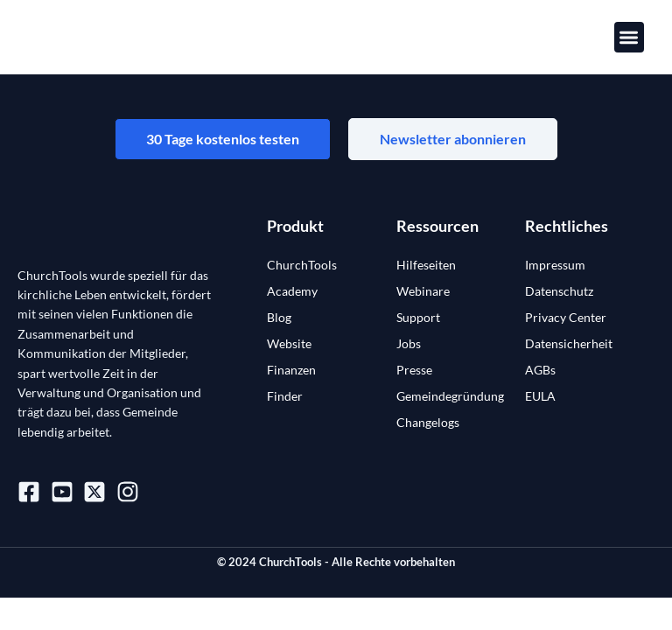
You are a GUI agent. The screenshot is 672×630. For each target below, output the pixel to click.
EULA (540, 396)
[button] (630, 37)
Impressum (555, 265)
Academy (292, 291)
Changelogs (428, 422)
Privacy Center (566, 317)
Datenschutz (559, 291)
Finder (285, 396)
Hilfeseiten (426, 265)
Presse (414, 370)
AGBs (540, 370)
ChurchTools (302, 265)
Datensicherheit (569, 343)
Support (418, 317)
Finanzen (291, 370)
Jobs (409, 343)
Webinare (423, 291)
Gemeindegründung (450, 396)
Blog (279, 317)
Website (289, 343)
